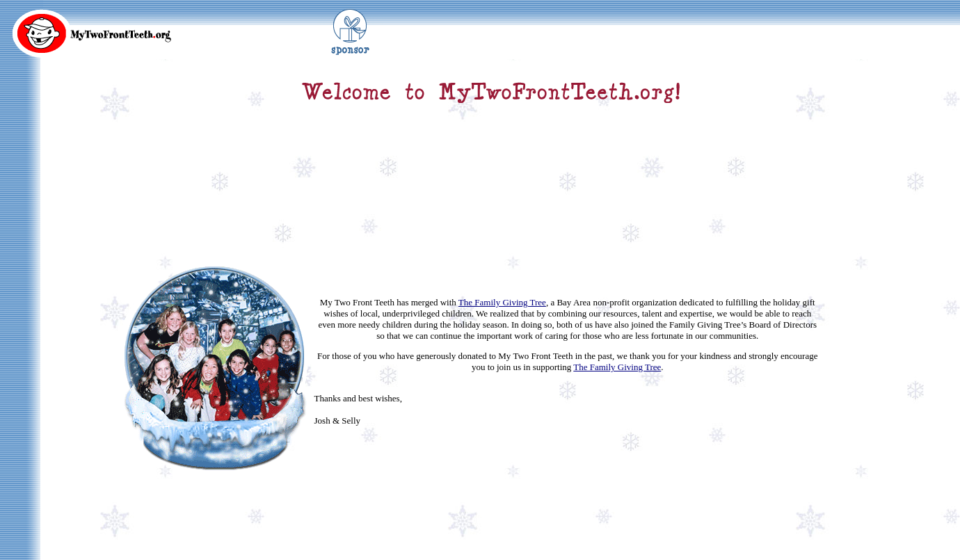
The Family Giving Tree (502, 273)
